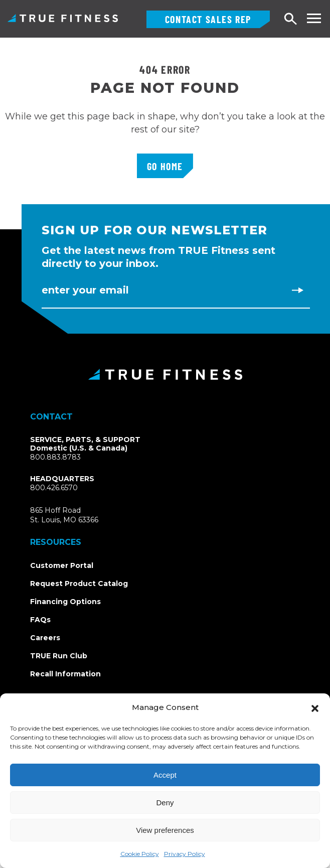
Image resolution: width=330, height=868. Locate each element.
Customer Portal (62, 565)
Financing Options (65, 602)
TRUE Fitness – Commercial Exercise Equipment (63, 18)
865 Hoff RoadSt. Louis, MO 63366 (76, 516)
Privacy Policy (185, 854)
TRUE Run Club (59, 656)
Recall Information (65, 674)
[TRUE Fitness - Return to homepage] (165, 374)
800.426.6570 (54, 488)
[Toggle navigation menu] (314, 18)
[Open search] (291, 19)
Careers (45, 638)
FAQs (40, 620)
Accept (165, 775)
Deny (165, 803)
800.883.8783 (55, 457)
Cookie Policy (140, 854)
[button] (315, 707)
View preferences (165, 830)
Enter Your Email (85, 290)
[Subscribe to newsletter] (297, 290)
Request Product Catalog (79, 584)
